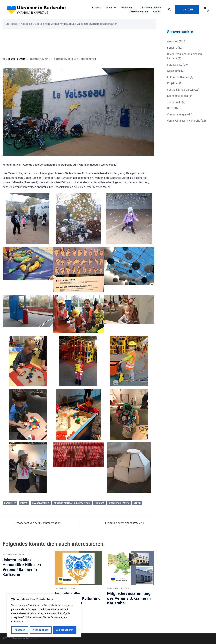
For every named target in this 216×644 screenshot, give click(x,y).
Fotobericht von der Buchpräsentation (38, 523)
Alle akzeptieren (65, 630)
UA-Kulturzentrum (138, 11)
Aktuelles (26, 24)
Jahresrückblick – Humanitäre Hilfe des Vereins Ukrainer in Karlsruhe (22, 567)
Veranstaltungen (177, 114)
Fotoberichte (175, 65)
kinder (24, 503)
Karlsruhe (10, 503)
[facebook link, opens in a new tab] (205, 8)
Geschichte (174, 71)
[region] (44, 615)
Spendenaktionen (177, 96)
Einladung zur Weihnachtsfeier (123, 523)
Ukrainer (99, 503)
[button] (170, 10)
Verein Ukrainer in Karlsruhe (184, 121)
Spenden (187, 10)
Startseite (11, 24)
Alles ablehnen (41, 630)
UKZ (170, 108)
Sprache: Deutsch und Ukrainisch (72, 503)
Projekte (172, 83)
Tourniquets (174, 102)
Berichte (97, 8)
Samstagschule (41, 503)
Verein (109, 8)
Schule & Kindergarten (82, 59)
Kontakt (157, 11)
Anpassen (20, 630)
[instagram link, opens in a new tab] (208, 11)
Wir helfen (126, 8)
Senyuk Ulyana (17, 59)
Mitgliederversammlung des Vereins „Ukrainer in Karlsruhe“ (129, 598)
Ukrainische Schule (151, 8)
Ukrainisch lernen (119, 503)
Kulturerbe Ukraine (178, 77)
